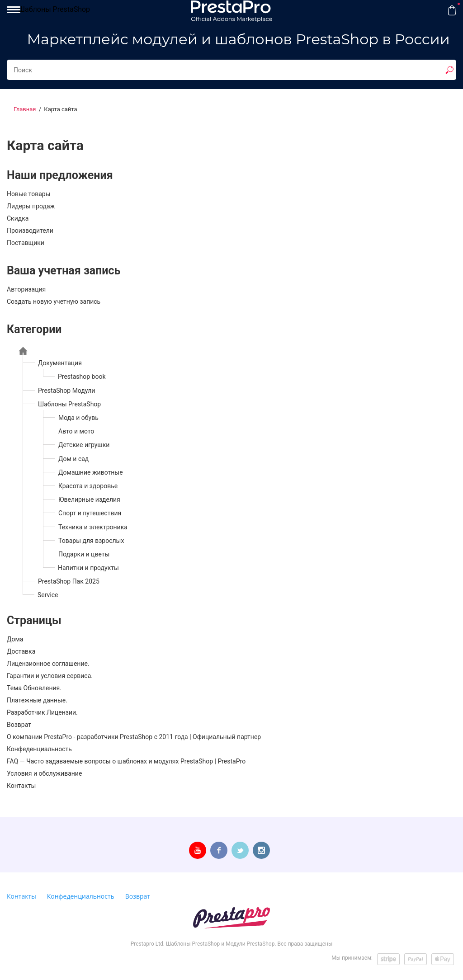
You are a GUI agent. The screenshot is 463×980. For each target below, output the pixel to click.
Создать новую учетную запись (54, 302)
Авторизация (26, 289)
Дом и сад (73, 459)
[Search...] (231, 70)
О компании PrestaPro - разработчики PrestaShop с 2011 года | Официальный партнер (134, 737)
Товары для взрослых (91, 541)
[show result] (449, 70)
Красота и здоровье (88, 486)
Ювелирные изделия (89, 499)
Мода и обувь (78, 418)
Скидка (18, 218)
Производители (30, 231)
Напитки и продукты (88, 568)
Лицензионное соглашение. (48, 664)
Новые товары (29, 194)
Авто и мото (76, 431)
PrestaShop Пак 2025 (69, 581)
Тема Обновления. (34, 688)
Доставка (21, 651)
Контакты (21, 786)
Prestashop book (82, 377)
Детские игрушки (84, 445)
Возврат (19, 725)
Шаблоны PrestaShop (54, 9)
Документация (60, 363)
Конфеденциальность (39, 749)
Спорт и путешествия (90, 513)
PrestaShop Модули (66, 391)
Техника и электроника (93, 527)
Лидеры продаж (31, 206)
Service (48, 595)
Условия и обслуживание (44, 773)
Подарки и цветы (84, 554)
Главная (25, 109)
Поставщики (26, 243)
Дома (15, 639)
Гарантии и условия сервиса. (50, 676)
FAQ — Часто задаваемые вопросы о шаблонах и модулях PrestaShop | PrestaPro (126, 761)
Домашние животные (91, 472)
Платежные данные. (37, 700)
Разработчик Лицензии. (42, 712)
